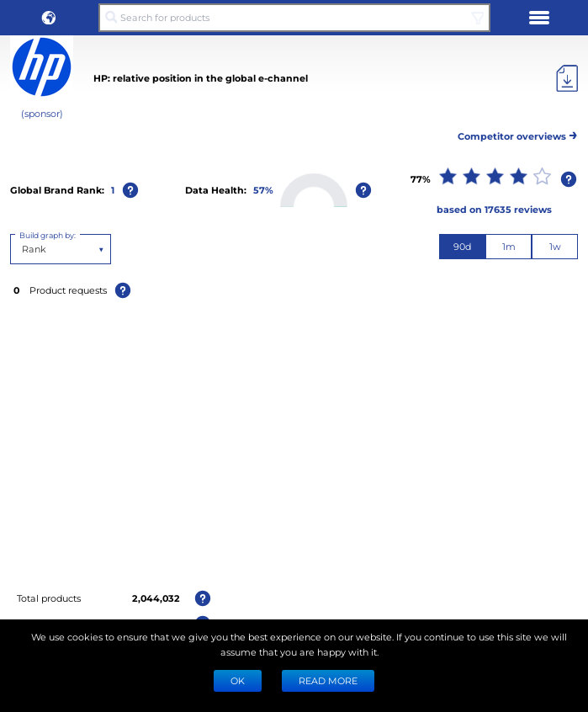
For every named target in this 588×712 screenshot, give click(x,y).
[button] (49, 18)
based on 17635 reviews (494, 209)
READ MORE (328, 680)
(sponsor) (42, 113)
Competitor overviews (518, 133)
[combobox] (23, 249)
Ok (238, 680)
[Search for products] (294, 18)
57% (263, 190)
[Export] (567, 78)
